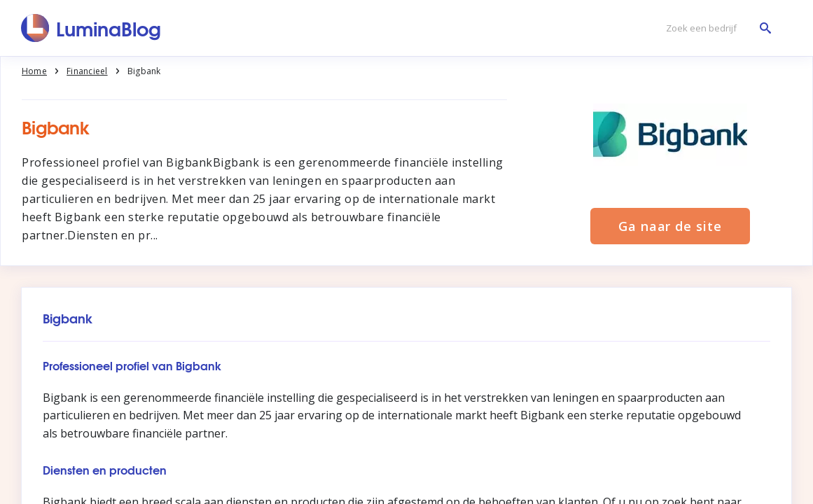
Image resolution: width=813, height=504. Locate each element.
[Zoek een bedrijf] (715, 28)
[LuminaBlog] (91, 28)
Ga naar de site (670, 226)
